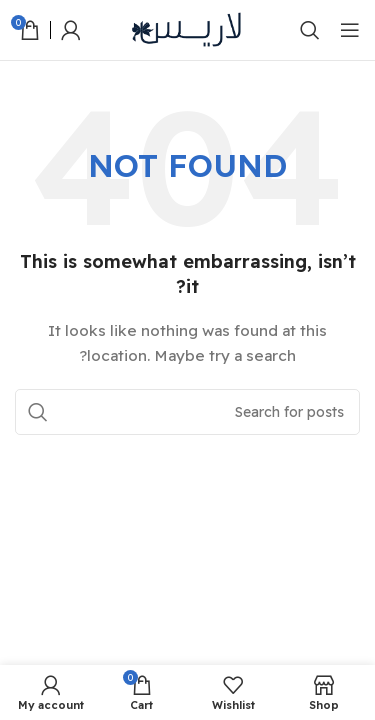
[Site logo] (188, 29)
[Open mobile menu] (350, 30)
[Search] (310, 30)
